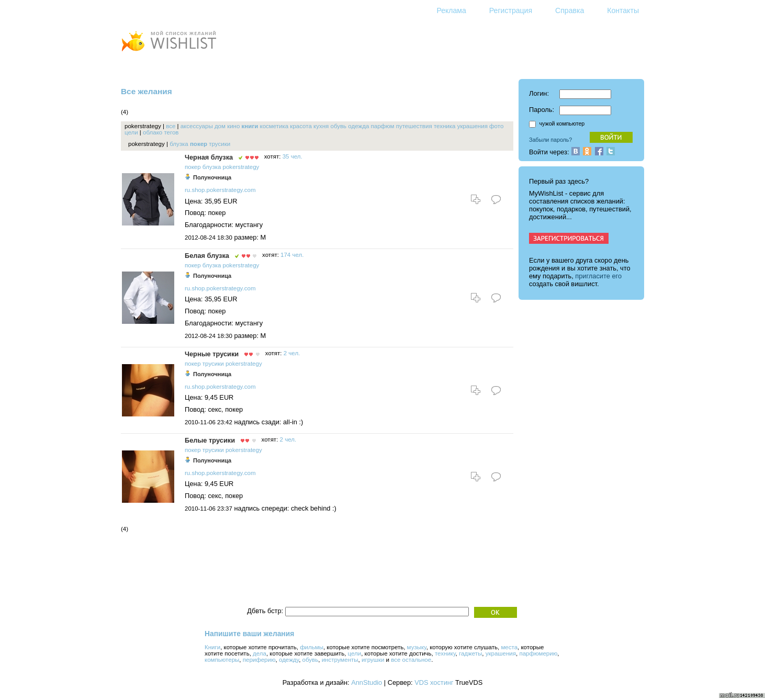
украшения (473, 126)
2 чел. (292, 353)
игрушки (373, 660)
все (171, 126)
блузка (179, 144)
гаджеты (470, 653)
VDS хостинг (434, 682)
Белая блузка (207, 256)
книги (250, 126)
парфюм (383, 126)
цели (131, 132)
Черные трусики (212, 354)
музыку (417, 647)
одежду (289, 660)
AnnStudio (367, 682)
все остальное (411, 660)
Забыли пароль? (550, 140)
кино (233, 126)
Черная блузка (209, 157)
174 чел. (292, 255)
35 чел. (292, 156)
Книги (212, 647)
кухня (321, 126)
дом (220, 126)
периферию (259, 660)
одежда (358, 126)
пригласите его (598, 276)
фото (496, 126)
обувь (338, 126)
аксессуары (197, 126)
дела (260, 653)
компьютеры (222, 660)
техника (445, 126)
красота (301, 126)
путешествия (414, 126)
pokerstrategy (241, 167)
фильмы (312, 647)
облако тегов (161, 132)
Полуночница (212, 177)
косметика (274, 126)
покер (199, 144)
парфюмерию (538, 653)
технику (445, 653)
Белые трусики (210, 440)
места (509, 647)
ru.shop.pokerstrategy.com (220, 190)
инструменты (340, 660)
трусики (220, 144)
